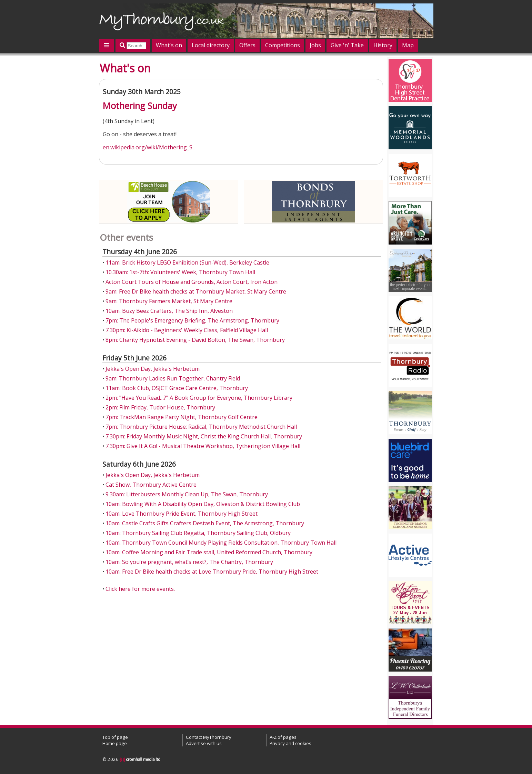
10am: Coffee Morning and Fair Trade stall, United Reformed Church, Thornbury (209, 552)
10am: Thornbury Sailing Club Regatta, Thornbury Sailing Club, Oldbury (198, 533)
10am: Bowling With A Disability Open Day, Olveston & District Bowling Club (203, 504)
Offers (247, 45)
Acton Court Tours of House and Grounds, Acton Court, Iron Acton (192, 282)
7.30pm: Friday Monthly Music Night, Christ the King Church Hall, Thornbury (204, 436)
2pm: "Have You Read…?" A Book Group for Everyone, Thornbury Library (199, 398)
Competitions (283, 45)
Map (408, 45)
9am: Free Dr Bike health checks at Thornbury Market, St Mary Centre (196, 291)
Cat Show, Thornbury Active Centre (151, 485)
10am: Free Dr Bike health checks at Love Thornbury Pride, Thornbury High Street (212, 572)
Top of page (115, 737)
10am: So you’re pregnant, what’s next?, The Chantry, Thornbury (189, 562)
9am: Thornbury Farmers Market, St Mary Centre (169, 301)
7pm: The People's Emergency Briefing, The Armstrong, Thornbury (192, 320)
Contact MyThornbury (209, 737)
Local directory (211, 45)
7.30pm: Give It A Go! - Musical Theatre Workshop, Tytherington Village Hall (203, 446)
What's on (169, 45)
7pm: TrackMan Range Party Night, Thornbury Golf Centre (182, 417)
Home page (115, 743)
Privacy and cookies (290, 743)
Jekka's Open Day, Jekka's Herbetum (153, 369)
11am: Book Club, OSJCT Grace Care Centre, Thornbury (177, 388)
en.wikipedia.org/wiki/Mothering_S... (149, 147)
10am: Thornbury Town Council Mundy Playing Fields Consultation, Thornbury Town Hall (221, 543)
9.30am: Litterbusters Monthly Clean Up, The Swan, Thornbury (187, 494)
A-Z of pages (283, 737)
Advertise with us (204, 743)
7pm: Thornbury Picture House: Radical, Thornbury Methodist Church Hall (201, 427)
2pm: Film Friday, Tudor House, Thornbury (160, 407)
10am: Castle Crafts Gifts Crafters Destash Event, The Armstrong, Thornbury (205, 523)
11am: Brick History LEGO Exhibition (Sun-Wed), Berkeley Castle (187, 262)
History (383, 45)
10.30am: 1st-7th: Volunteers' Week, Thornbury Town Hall (180, 272)
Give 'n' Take (347, 45)
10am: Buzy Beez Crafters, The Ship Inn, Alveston (169, 311)
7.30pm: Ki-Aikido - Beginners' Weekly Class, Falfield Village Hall (187, 330)
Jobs (315, 45)
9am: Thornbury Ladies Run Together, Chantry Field (173, 378)
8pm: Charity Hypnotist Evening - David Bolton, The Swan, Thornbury (195, 340)
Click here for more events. (140, 589)
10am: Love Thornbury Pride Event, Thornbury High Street (182, 514)
